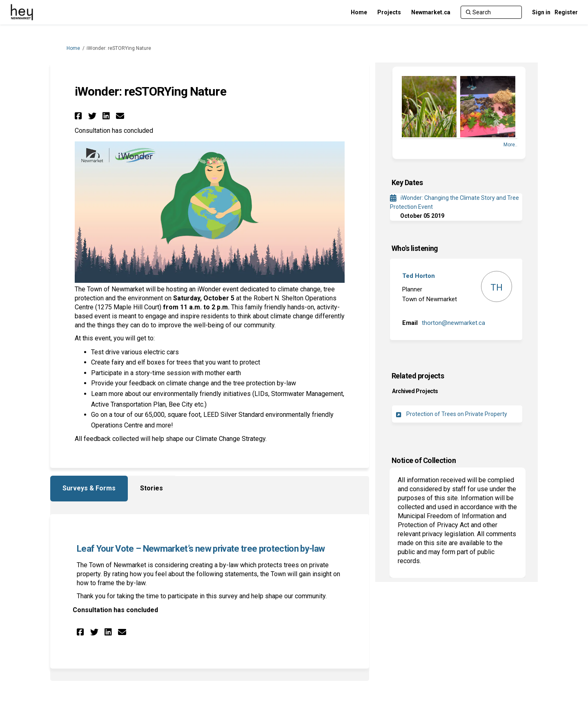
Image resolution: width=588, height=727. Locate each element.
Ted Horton (419, 276)
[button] (79, 116)
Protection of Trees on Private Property (457, 414)
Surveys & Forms (89, 488)
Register (566, 12)
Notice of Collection (424, 460)
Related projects (418, 376)
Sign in (541, 12)
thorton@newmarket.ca (453, 323)
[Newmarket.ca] (431, 12)
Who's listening (415, 248)
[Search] (491, 12)
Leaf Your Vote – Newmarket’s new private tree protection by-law (201, 549)
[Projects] (389, 12)
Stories (151, 488)
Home (73, 48)
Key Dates (407, 182)
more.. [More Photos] (510, 145)
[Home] (359, 12)
